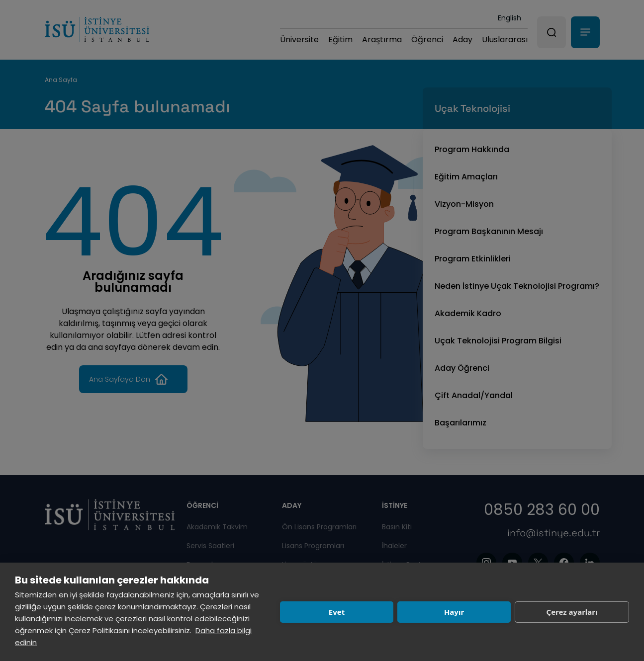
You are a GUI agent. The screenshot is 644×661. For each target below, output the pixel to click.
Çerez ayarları (572, 612)
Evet (337, 612)
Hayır (454, 612)
